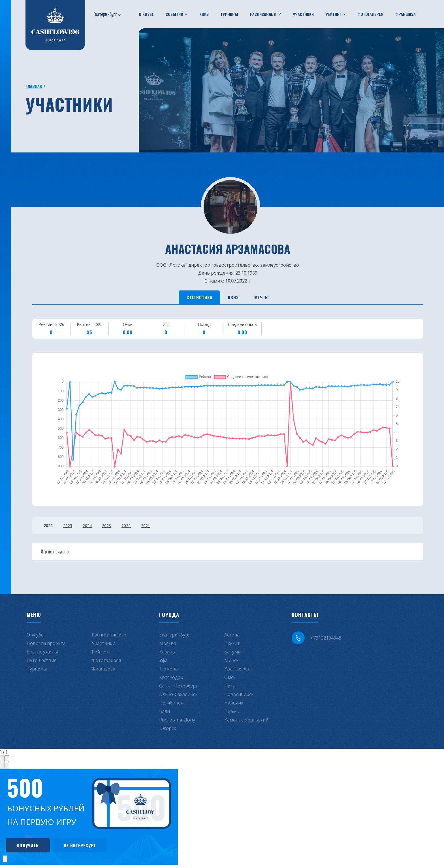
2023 (114, 527)
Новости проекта (46, 645)
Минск (231, 662)
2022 (135, 527)
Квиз (204, 14)
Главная (34, 86)
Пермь (232, 713)
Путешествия (41, 662)
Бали (165, 713)
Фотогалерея (370, 14)
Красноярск (237, 670)
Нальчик (234, 704)
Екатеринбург (105, 14)
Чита (230, 687)
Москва (168, 645)
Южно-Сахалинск (178, 696)
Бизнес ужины (42, 653)
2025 (70, 527)
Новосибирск (239, 696)
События (174, 14)
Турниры (229, 14)
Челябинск (171, 704)
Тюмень (168, 670)
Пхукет (232, 645)
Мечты (270, 298)
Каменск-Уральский (246, 721)
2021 (157, 527)
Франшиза (405, 14)
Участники (303, 14)
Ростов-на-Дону (177, 721)
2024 (92, 527)
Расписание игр (265, 14)
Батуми (232, 653)
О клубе (146, 14)
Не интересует (90, 848)
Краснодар (171, 679)
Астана (232, 636)
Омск (230, 679)
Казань (167, 653)
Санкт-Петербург (178, 687)
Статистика (191, 298)
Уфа (163, 662)
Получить (31, 848)
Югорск (168, 730)
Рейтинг (334, 14)
